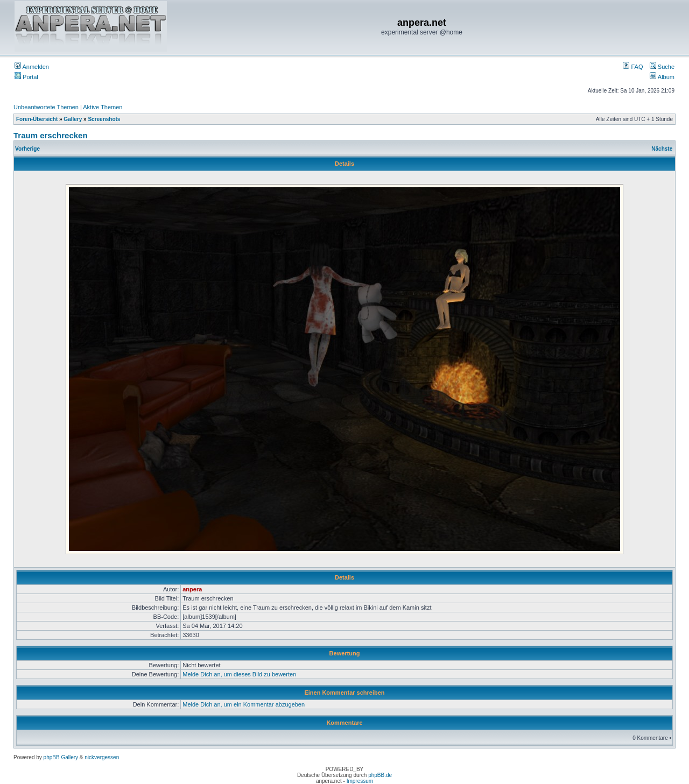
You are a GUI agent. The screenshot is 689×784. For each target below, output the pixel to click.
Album (662, 77)
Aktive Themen (103, 107)
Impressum (360, 781)
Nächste (662, 149)
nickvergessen (102, 757)
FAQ (633, 67)
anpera (192, 589)
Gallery (73, 119)
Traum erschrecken (51, 135)
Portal (26, 77)
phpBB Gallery (61, 757)
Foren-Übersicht (37, 119)
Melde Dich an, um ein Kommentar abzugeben (244, 704)
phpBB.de (380, 775)
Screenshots (104, 119)
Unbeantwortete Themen (46, 107)
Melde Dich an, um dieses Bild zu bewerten (239, 674)
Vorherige (27, 149)
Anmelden (32, 67)
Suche (662, 67)
